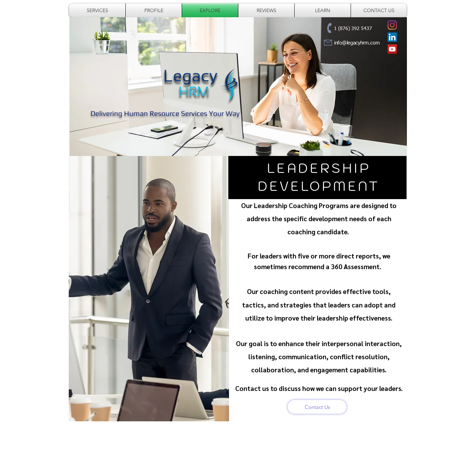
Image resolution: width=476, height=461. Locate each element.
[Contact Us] (317, 407)
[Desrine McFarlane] (392, 37)
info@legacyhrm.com (357, 43)
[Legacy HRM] (392, 25)
